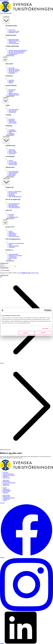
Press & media (6, 492)
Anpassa (26, 333)
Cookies (5, 500)
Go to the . (28, 273)
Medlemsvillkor (6, 497)
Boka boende (6, 480)
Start (1, 277)
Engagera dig (6, 484)
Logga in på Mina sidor (8, 474)
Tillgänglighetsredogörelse (9, 498)
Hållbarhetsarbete (7, 490)
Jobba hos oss (6, 489)
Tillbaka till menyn (4, 263)
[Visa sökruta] (2, 265)
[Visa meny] (1, 15)
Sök (1, 266)
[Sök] (16, 266)
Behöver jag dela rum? (5, 450)
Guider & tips (6, 485)
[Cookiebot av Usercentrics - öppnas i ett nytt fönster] (45, 310)
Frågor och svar (6, 478)
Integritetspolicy (7, 495)
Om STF (2, 363)
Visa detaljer (45, 328)
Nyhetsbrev (5, 493)
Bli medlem (6, 473)
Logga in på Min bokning (9, 475)
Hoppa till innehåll (4, 1)
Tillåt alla (43, 333)
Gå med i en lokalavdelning (9, 483)
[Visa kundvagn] (3, 265)
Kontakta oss (6, 476)
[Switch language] (1, 265)
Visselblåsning (6, 499)
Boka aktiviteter (7, 481)
